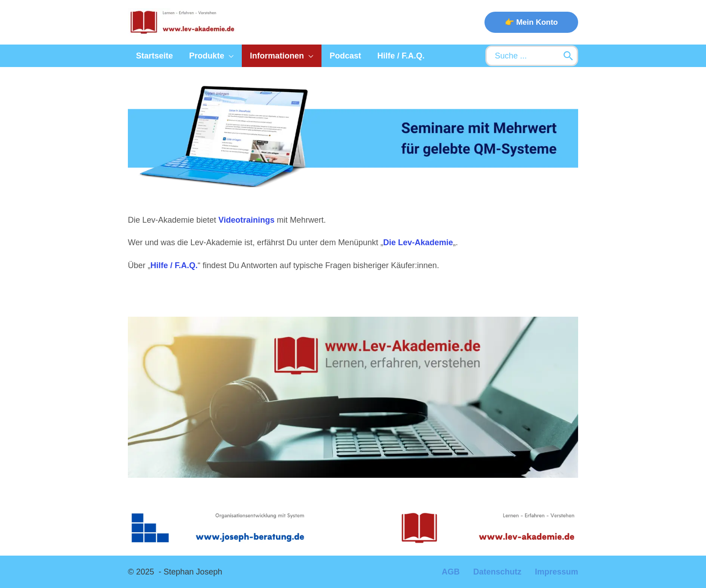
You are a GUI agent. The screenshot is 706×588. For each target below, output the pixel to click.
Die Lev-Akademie (418, 242)
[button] (531, 22)
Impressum (557, 572)
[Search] (568, 56)
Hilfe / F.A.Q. (174, 265)
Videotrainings (247, 220)
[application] (229, 56)
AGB (451, 572)
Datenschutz (497, 572)
